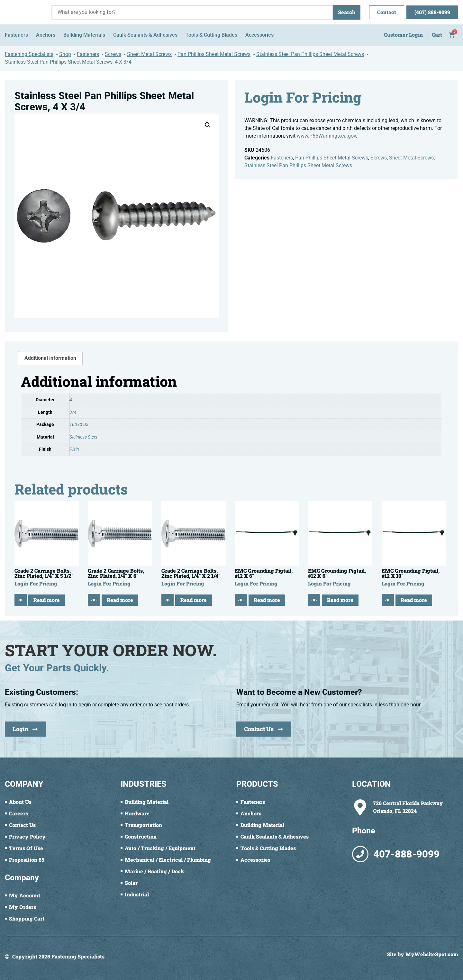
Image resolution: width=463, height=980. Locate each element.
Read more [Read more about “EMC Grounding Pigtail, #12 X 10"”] (414, 600)
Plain (74, 449)
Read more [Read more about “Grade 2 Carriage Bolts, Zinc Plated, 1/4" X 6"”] (120, 600)
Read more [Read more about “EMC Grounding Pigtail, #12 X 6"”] (267, 600)
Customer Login (403, 35)
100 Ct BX (79, 425)
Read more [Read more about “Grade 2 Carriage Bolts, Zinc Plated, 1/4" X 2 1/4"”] (194, 600)
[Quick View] (21, 600)
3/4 (73, 412)
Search (347, 12)
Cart (437, 35)
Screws (379, 158)
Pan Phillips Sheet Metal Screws (332, 158)
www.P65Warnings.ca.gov (326, 136)
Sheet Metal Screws (411, 158)
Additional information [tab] (50, 358)
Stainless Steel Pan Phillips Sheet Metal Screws (298, 165)
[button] (208, 125)
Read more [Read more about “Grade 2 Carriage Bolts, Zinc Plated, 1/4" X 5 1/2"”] (47, 600)
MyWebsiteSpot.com (432, 954)
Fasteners (282, 158)
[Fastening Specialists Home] (26, 12)
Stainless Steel (83, 437)
